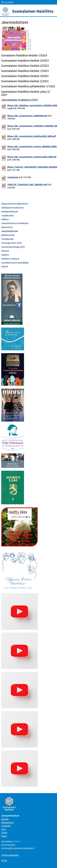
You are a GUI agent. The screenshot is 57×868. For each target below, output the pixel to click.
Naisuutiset (7, 227)
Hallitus (5, 219)
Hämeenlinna (7, 823)
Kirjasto (5, 255)
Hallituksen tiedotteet (12, 208)
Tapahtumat (7, 215)
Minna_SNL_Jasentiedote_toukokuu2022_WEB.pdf (32, 157)
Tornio (4, 833)
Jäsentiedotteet (10, 231)
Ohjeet (5, 266)
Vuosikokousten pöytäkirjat (15, 263)
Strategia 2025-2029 (11, 243)
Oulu (4, 829)
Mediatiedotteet (10, 212)
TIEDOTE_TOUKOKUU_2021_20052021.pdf (27, 184)
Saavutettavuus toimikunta (15, 223)
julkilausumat (8, 235)
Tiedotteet (13, 177)
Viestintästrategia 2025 (13, 247)
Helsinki (5, 819)
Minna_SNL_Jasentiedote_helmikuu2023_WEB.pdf (32, 136)
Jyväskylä (6, 826)
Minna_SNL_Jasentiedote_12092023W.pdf (27, 116)
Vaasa (4, 836)
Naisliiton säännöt (10, 259)
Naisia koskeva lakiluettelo (15, 204)
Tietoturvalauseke (10, 855)
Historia (5, 251)
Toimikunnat (7, 239)
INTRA (4, 861)
